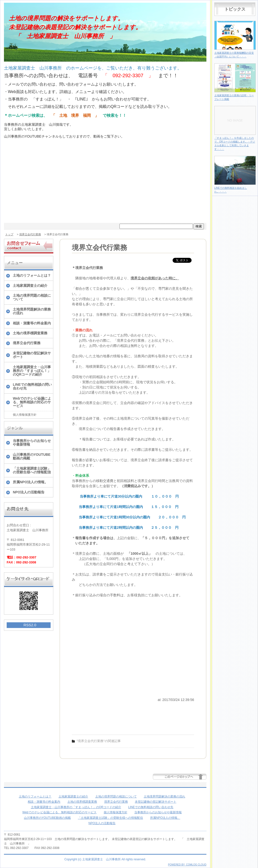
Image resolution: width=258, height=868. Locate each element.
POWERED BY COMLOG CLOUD (187, 865)
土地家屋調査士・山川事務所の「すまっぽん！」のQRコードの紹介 (32, 371)
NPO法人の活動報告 (29, 492)
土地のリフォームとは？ (32, 275)
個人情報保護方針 (25, 415)
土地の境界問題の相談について (32, 297)
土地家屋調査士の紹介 (30, 286)
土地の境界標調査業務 (30, 333)
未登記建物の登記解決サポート (32, 355)
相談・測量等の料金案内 (32, 323)
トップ (9, 234)
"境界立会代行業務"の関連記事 (99, 741)
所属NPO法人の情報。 (30, 482)
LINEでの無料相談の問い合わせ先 (32, 386)
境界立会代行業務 (30, 234)
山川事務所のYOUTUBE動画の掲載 (32, 456)
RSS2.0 (30, 625)
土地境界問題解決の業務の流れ (32, 311)
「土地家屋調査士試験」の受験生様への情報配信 (32, 470)
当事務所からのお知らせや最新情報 (32, 443)
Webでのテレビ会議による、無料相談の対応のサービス (32, 402)
